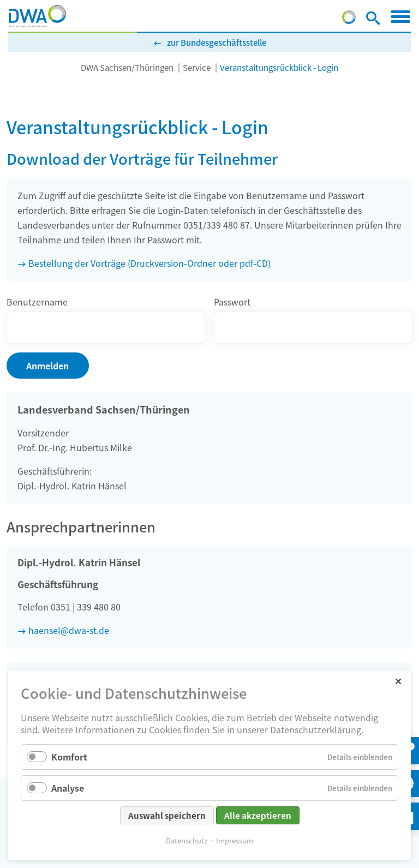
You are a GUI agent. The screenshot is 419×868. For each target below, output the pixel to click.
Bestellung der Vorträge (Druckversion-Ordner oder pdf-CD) (149, 263)
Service (197, 67)
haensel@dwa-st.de (69, 630)
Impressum (235, 840)
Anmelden (47, 366)
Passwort (232, 302)
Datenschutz (187, 840)
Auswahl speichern (167, 815)
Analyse (68, 788)
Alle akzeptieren (258, 815)
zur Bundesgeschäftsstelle (217, 42)
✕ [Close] (398, 681)
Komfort (69, 757)
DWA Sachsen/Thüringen (127, 67)
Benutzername (37, 302)
